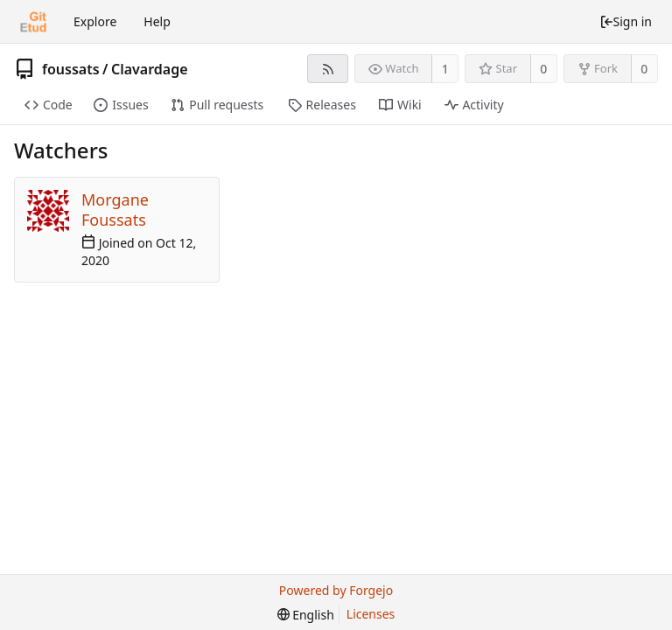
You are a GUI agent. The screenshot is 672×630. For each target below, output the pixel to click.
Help (157, 21)
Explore (95, 21)
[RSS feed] (328, 69)
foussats (71, 69)
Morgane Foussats (115, 210)
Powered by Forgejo (336, 590)
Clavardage (150, 69)
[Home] (33, 22)
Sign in (626, 21)
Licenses (371, 614)
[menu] (306, 615)
